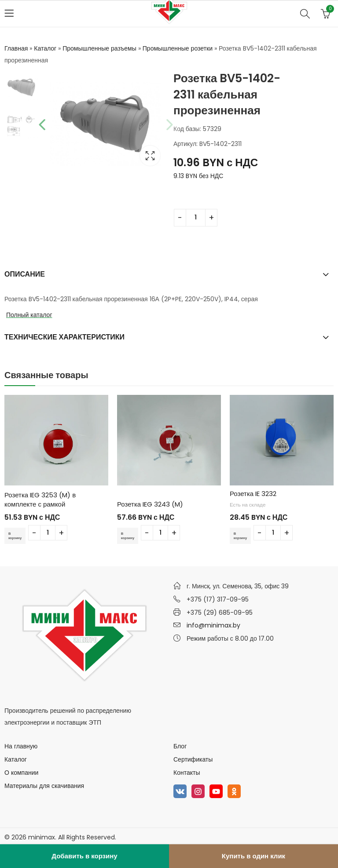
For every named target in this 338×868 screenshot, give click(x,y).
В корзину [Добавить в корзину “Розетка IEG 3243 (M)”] (130, 535)
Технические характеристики (64, 337)
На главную (21, 746)
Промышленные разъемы (99, 48)
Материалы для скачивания (44, 786)
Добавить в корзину (84, 856)
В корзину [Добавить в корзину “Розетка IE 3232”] (243, 535)
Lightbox (150, 156)
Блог (180, 746)
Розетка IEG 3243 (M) (150, 504)
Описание (25, 274)
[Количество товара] (196, 218)
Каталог (45, 48)
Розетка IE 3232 (253, 494)
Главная (16, 48)
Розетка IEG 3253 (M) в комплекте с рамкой (40, 500)
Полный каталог (29, 315)
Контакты (187, 773)
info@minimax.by (213, 625)
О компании (21, 773)
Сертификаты (193, 759)
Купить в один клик (253, 856)
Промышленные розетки (178, 48)
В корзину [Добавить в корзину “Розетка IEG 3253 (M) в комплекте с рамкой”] (18, 535)
